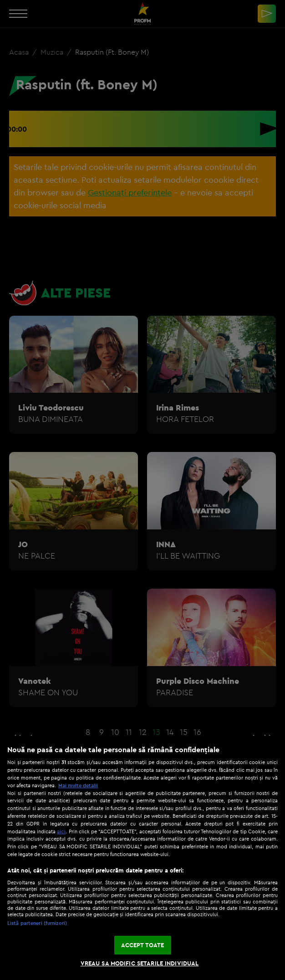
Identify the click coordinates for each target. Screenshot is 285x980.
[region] (142, 858)
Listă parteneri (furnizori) (37, 923)
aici (61, 831)
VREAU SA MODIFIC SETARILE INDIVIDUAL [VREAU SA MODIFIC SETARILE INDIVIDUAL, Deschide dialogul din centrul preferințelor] (140, 963)
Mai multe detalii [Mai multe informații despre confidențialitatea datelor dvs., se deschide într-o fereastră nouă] (78, 785)
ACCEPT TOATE (143, 945)
